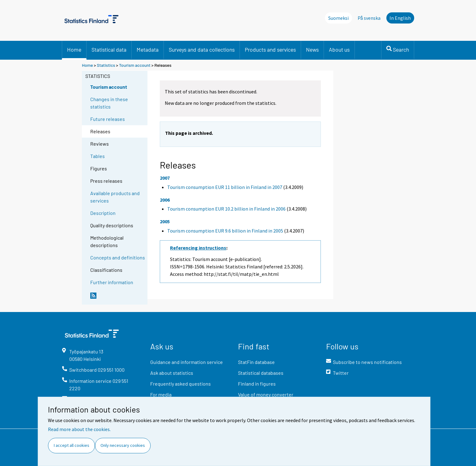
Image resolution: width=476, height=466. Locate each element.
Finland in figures (257, 384)
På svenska (369, 18)
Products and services (270, 49)
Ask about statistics (172, 373)
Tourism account (135, 65)
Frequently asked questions (181, 384)
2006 (165, 200)
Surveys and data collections (202, 49)
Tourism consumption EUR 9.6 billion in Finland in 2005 (225, 231)
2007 (165, 178)
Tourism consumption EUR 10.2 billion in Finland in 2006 (226, 209)
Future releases (108, 119)
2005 (165, 221)
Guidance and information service (187, 362)
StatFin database (256, 362)
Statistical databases (261, 373)
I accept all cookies (72, 445)
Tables (98, 156)
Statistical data (109, 49)
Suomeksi (338, 18)
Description (103, 213)
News (312, 49)
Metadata (148, 49)
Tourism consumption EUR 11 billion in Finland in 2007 (225, 187)
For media (161, 394)
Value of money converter (266, 394)
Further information (112, 282)
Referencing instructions (198, 248)
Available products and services (115, 197)
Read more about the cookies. (79, 429)
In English (400, 18)
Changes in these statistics (109, 103)
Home (74, 49)
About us (339, 49)
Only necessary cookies (123, 445)
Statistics (106, 65)
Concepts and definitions (118, 257)
